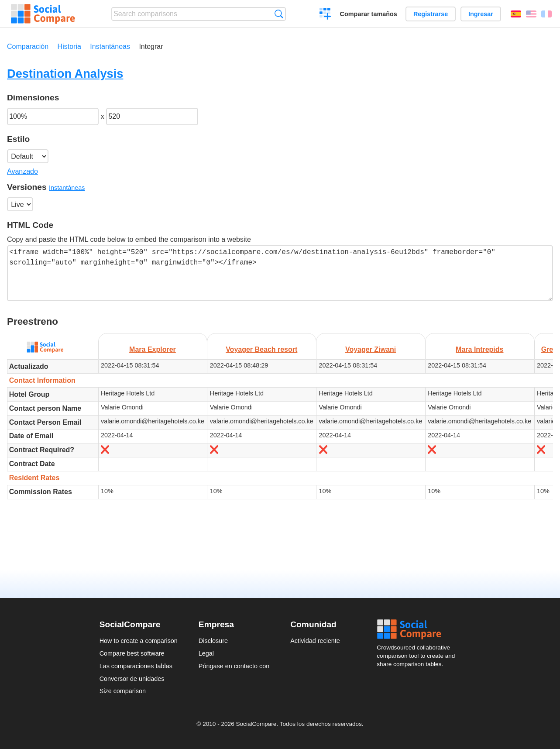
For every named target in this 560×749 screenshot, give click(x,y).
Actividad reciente (315, 641)
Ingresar (481, 14)
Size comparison (123, 691)
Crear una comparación (325, 15)
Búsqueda (279, 14)
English (531, 14)
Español (516, 14)
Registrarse (431, 14)
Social (419, 629)
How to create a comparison (139, 641)
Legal (206, 653)
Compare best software (132, 653)
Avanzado (22, 171)
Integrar (151, 46)
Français (546, 14)
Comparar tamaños (369, 14)
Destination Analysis (65, 74)
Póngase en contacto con (234, 666)
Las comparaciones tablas (136, 666)
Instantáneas (110, 46)
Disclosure (213, 641)
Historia (69, 46)
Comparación (28, 46)
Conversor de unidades (132, 679)
